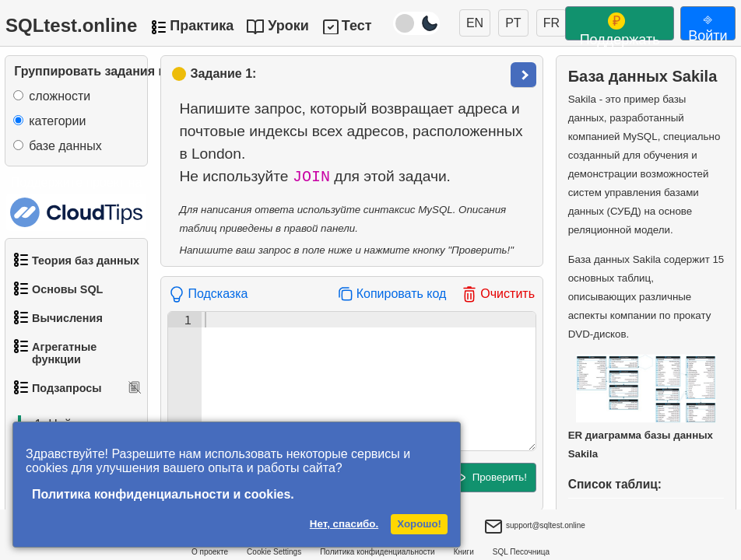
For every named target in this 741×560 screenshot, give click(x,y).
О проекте (210, 552)
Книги (464, 552)
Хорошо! (419, 524)
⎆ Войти (708, 26)
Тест (357, 26)
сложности (60, 96)
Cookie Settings (274, 552)
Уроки (288, 26)
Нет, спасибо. (344, 524)
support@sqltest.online (535, 527)
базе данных (65, 146)
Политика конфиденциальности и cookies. (163, 494)
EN (475, 23)
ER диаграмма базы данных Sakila (643, 407)
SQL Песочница (521, 552)
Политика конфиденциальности (378, 552)
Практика (202, 26)
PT (513, 23)
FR (551, 23)
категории (57, 121)
